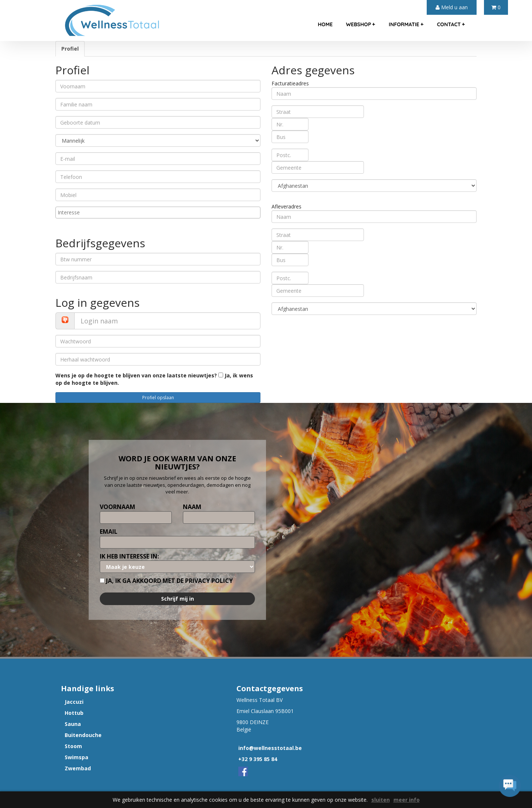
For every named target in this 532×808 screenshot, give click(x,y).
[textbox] (160, 213)
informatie (406, 24)
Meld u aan (452, 7)
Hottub (74, 713)
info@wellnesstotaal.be (270, 748)
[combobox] (158, 213)
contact (451, 24)
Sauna (73, 724)
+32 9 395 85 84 (258, 759)
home (325, 24)
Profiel (70, 49)
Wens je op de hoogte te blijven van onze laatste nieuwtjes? (136, 375)
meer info (407, 800)
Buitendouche (83, 735)
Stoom (73, 746)
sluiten (381, 800)
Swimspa (76, 757)
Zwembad (78, 768)
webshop (361, 24)
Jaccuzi (74, 702)
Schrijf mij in (178, 599)
